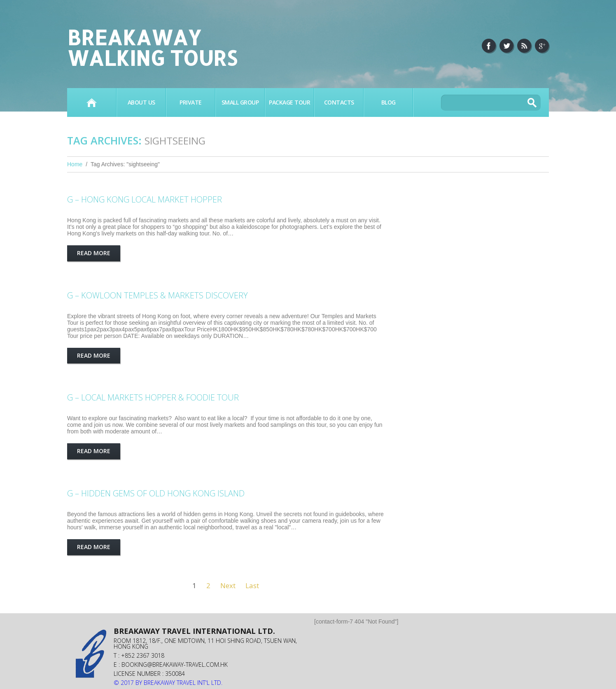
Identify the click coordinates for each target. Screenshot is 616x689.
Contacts (339, 102)
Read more (94, 253)
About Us (141, 102)
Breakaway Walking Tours (152, 47)
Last (252, 585)
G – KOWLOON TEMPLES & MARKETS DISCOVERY (157, 295)
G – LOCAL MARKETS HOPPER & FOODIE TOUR (153, 397)
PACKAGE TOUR (289, 102)
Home (92, 102)
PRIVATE (191, 102)
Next (228, 585)
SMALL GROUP (240, 102)
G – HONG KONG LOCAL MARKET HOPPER (145, 199)
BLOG (388, 102)
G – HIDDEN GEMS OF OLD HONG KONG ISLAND (156, 493)
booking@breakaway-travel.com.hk (175, 665)
